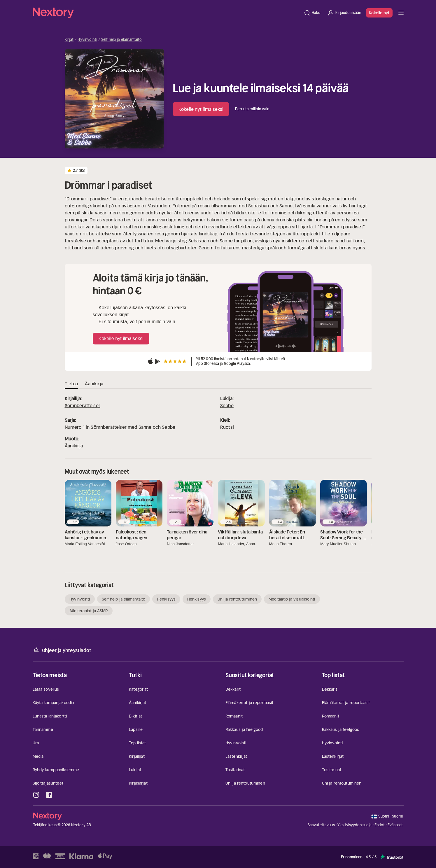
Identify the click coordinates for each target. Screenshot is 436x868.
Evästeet (395, 825)
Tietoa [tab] (71, 384)
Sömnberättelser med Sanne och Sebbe (133, 427)
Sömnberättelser (83, 405)
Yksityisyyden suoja (354, 825)
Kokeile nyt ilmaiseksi (201, 109)
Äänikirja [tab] (94, 384)
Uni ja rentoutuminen (237, 599)
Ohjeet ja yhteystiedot (62, 650)
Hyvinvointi (87, 40)
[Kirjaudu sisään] (344, 13)
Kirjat (69, 40)
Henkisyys (166, 599)
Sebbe (227, 405)
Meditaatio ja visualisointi (292, 599)
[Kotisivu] (166, 13)
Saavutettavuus (321, 825)
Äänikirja (74, 446)
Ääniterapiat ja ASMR (89, 611)
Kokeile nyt (379, 13)
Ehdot (380, 825)
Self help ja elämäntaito (121, 40)
